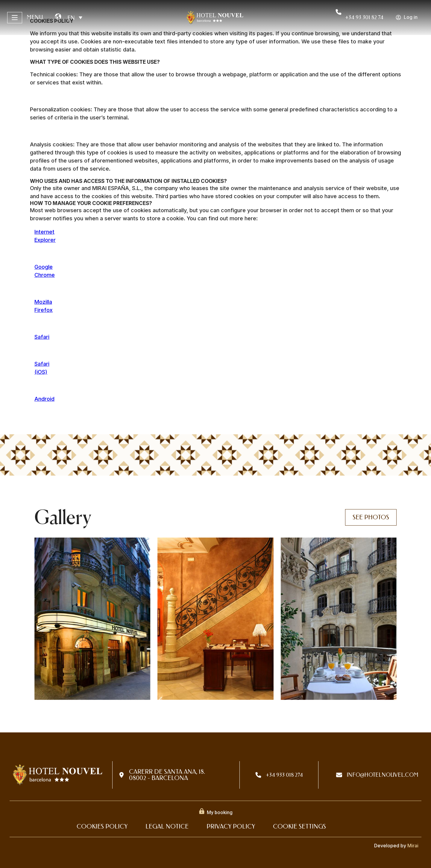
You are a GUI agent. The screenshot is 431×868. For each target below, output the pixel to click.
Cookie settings (299, 826)
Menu (35, 17)
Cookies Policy (102, 826)
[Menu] (15, 18)
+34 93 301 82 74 (364, 17)
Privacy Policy (231, 826)
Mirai (413, 846)
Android (44, 399)
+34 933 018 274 (284, 775)
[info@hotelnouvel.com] (339, 775)
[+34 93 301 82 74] (339, 12)
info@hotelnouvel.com (383, 775)
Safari (42, 337)
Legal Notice (167, 826)
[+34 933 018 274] (258, 775)
